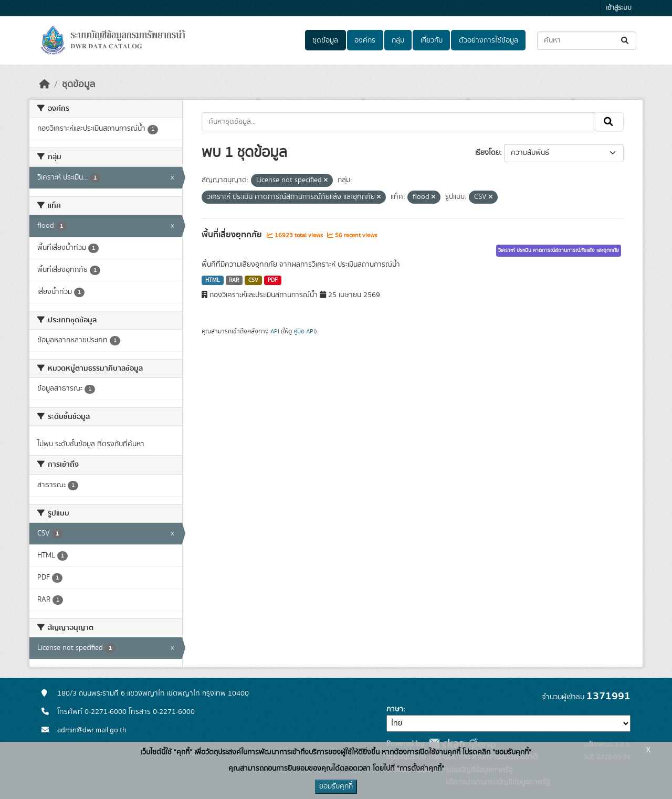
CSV (253, 280)
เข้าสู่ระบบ (619, 8)
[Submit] (626, 41)
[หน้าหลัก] (45, 85)
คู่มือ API (304, 331)
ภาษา (395, 709)
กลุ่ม (398, 40)
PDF (273, 280)
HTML (213, 280)
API (275, 331)
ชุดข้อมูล (325, 40)
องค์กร (365, 40)
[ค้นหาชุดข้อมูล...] (587, 41)
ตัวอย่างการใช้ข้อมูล (489, 40)
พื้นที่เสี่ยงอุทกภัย (233, 235)
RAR (234, 280)
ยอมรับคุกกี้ (336, 786)
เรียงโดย (487, 153)
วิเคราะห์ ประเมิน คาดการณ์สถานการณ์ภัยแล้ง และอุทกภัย (559, 250)
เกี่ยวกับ (432, 40)
